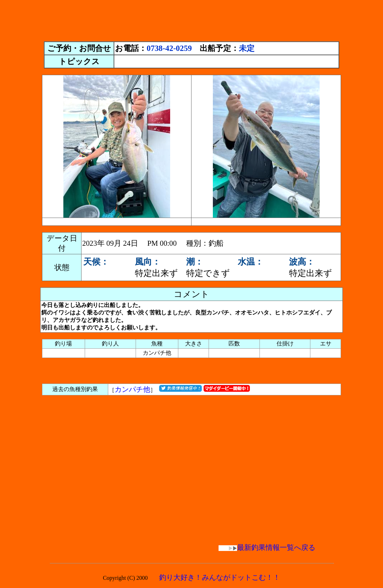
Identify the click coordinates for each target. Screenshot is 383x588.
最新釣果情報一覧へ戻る (267, 547)
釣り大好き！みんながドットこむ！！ (220, 577)
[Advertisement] (191, 19)
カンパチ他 (132, 389)
